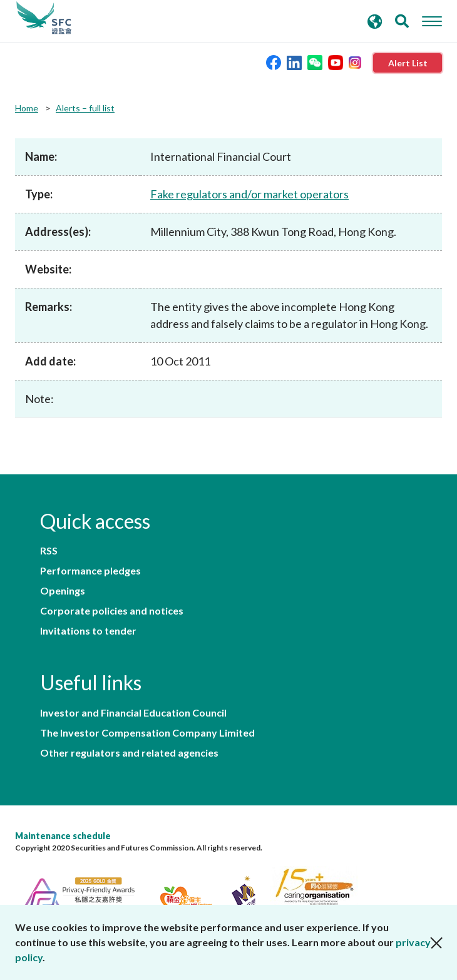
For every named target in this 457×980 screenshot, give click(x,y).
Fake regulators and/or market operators (249, 194)
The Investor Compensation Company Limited (147, 733)
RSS (49, 551)
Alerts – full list (85, 108)
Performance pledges (90, 571)
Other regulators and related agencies (129, 753)
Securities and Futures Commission (44, 18)
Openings (63, 591)
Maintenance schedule (63, 836)
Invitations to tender (88, 631)
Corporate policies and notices (112, 611)
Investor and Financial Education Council (133, 713)
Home (27, 108)
